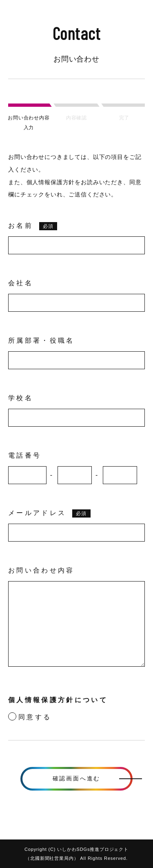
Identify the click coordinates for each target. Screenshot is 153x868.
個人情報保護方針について (58, 700)
